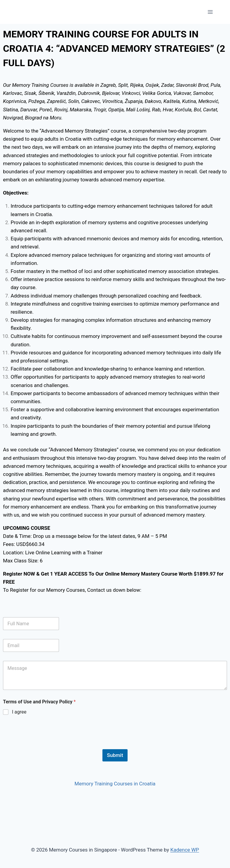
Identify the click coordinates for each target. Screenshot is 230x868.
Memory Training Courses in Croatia (115, 784)
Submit (115, 755)
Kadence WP (185, 850)
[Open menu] (210, 12)
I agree (19, 712)
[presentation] (49, 745)
